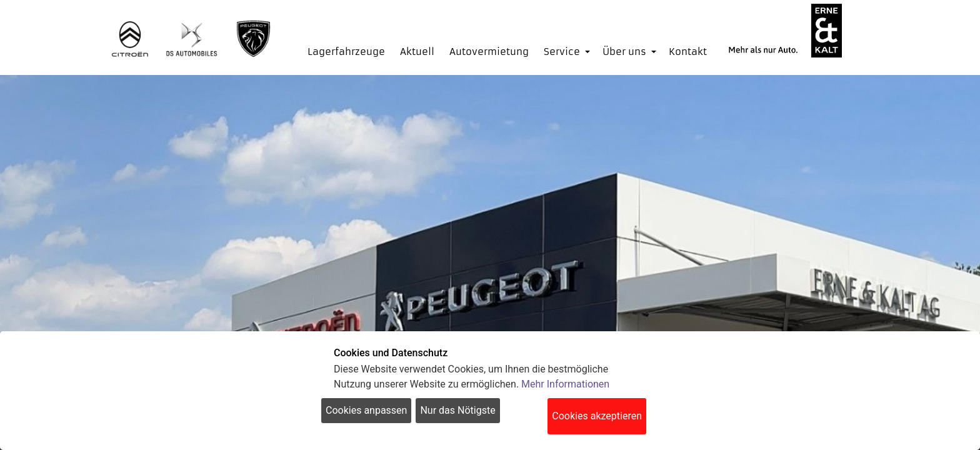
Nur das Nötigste (457, 410)
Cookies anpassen (366, 410)
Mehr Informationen (565, 384)
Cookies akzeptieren (597, 416)
